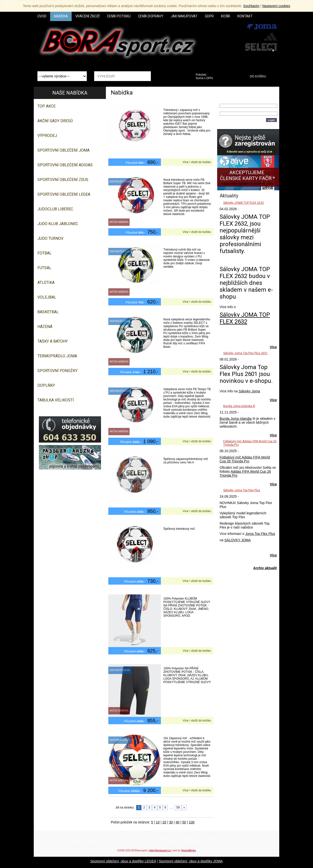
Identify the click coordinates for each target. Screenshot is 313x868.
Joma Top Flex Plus (260, 534)
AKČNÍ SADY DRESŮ (55, 121)
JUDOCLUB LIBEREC (55, 209)
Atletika (46, 283)
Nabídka (95, 840)
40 (178, 822)
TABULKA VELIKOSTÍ (56, 400)
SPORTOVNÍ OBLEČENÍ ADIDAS (65, 165)
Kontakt (238, 840)
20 (164, 822)
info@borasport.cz (160, 850)
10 (158, 822)
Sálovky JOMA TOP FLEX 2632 (244, 203)
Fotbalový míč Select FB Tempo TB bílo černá (146, 381)
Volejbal (47, 297)
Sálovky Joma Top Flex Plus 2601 (246, 353)
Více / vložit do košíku (197, 162)
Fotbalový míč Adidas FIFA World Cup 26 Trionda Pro (245, 459)
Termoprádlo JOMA (57, 356)
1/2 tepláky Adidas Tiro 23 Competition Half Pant (149, 661)
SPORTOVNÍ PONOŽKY (57, 371)
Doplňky (46, 385)
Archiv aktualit (265, 568)
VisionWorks (189, 850)
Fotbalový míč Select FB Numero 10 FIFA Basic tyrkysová (155, 312)
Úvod (42, 16)
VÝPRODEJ (47, 136)
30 (171, 822)
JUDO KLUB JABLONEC (58, 224)
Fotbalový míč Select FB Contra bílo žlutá (143, 242)
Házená (45, 327)
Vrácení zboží (116, 840)
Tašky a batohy (53, 341)
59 (178, 808)
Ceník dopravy (166, 840)
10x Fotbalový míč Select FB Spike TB (140, 730)
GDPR (211, 840)
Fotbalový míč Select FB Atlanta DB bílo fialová (147, 102)
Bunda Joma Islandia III (239, 406)
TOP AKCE (46, 106)
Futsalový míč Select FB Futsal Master (141, 451)
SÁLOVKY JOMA (237, 540)
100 (192, 822)
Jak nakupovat (192, 840)
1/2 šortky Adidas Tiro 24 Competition (141, 591)
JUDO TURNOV (50, 238)
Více (273, 347)
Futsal (44, 268)
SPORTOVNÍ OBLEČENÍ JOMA (63, 150)
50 (184, 822)
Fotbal (45, 253)
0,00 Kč (225, 78)
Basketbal (48, 312)
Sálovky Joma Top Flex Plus (242, 490)
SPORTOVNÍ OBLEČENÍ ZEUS (63, 180)
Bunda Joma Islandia (236, 419)
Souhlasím (251, 6)
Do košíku (258, 76)
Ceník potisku (140, 840)
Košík (224, 840)
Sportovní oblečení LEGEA (64, 194)
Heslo (224, 110)
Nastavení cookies (276, 6)
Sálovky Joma (249, 391)
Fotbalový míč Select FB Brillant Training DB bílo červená (155, 172)
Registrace (77, 840)
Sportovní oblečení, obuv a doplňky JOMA (191, 861)
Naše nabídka (70, 93)
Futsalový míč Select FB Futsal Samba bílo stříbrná (150, 521)
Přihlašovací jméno (234, 102)
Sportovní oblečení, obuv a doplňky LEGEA (123, 861)
